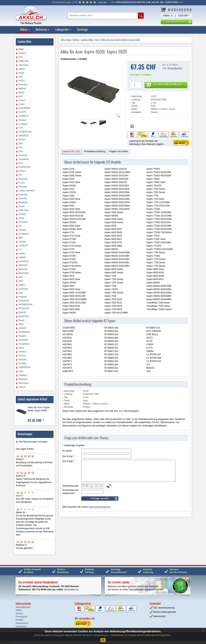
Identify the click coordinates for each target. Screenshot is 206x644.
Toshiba (22, 363)
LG (20, 250)
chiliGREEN (24, 108)
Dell (21, 143)
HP (20, 226)
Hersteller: (137, 112)
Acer (21, 49)
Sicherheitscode (70, 486)
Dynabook (24, 159)
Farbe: (135, 106)
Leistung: (136, 100)
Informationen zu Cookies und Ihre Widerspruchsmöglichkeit (141, 635)
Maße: (135, 109)
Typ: (134, 103)
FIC (20, 175)
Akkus (25, 29)
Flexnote (23, 179)
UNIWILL (23, 375)
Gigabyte (23, 202)
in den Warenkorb (168, 85)
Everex (22, 171)
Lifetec (22, 253)
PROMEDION (25, 305)
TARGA (22, 352)
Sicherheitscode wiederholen (70, 492)
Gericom (23, 198)
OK (103, 640)
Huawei (22, 230)
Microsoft (23, 269)
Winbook (23, 379)
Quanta (22, 312)
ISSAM (22, 242)
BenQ (21, 93)
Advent (22, 53)
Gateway (23, 195)
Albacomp (24, 61)
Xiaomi (22, 387)
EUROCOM (24, 167)
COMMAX (24, 116)
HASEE (22, 214)
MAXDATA (24, 261)
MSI (21, 277)
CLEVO (22, 112)
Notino (22, 285)
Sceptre (22, 336)
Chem (22, 104)
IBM (21, 238)
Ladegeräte (63, 29)
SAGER (22, 328)
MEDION (23, 265)
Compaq (23, 124)
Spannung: (137, 96)
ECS (21, 163)
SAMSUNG (24, 332)
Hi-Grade (23, 222)
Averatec (23, 85)
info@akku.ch (71, 590)
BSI (20, 96)
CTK (21, 128)
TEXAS (22, 356)
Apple (21, 73)
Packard (23, 297)
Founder (23, 187)
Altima (22, 69)
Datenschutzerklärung (100, 507)
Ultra (21, 371)
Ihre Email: (69, 456)
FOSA (22, 183)
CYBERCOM (25, 132)
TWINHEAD (25, 367)
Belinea (22, 88)
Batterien (43, 29)
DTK (21, 151)
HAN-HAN (24, 210)
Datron (22, 140)
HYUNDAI (24, 234)
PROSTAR (24, 308)
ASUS (22, 81)
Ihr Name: (67, 451)
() (65, 2)
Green (22, 206)
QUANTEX (24, 316)
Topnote (23, 360)
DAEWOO (24, 136)
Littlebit (22, 257)
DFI (20, 148)
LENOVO (23, 246)
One (21, 293)
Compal (22, 120)
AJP (21, 57)
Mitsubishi (24, 273)
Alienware (24, 65)
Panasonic (24, 301)
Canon (22, 100)
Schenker (23, 340)
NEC (21, 281)
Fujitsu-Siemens (27, 191)
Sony (21, 348)
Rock (21, 324)
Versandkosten (175, 68)
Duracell (23, 155)
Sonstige (83, 29)
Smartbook (24, 344)
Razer (22, 320)
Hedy (21, 218)
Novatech (23, 289)
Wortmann (24, 383)
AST (21, 77)
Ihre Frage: (69, 461)
